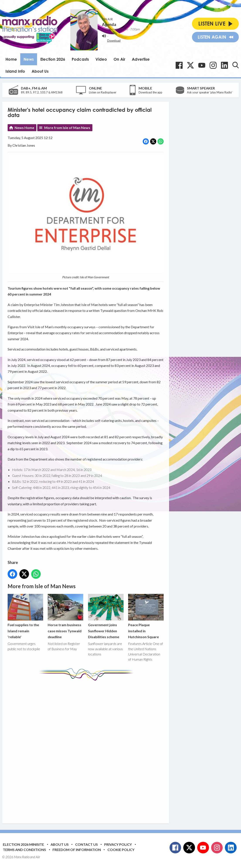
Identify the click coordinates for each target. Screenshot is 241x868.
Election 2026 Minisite (23, 844)
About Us (40, 71)
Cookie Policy (121, 850)
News (29, 59)
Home (11, 59)
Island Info (15, 71)
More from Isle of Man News (67, 128)
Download (114, 41)
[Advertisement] (89, 749)
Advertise (141, 59)
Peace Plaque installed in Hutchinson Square (146, 616)
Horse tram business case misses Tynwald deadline (65, 616)
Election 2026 (53, 59)
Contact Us (87, 844)
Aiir (38, 857)
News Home (24, 128)
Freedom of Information (77, 850)
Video (101, 59)
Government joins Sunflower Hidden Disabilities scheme (106, 616)
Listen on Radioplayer (103, 92)
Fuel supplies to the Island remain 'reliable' (25, 616)
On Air (119, 59)
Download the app (150, 92)
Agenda (109, 24)
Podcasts (80, 59)
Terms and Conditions (24, 850)
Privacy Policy (118, 844)
